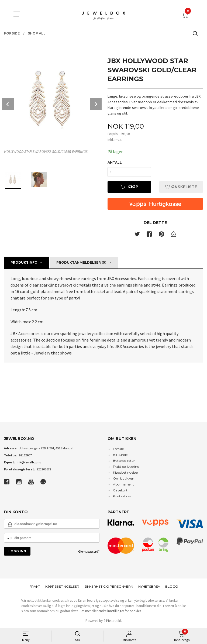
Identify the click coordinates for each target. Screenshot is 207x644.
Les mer (85, 611)
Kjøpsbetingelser (126, 472)
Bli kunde (120, 455)
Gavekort (120, 490)
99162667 (25, 455)
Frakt (35, 587)
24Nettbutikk (113, 621)
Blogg (172, 587)
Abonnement (123, 484)
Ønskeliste (181, 187)
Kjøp (129, 187)
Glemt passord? (89, 552)
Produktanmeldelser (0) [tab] (81, 262)
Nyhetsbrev (149, 587)
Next (96, 104)
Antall (115, 162)
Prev (8, 104)
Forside (118, 449)
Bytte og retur (124, 461)
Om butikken (124, 478)
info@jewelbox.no (29, 462)
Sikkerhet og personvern (109, 587)
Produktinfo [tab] (24, 262)
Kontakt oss (122, 496)
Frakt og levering (126, 466)
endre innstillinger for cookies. (120, 611)
